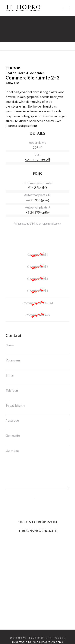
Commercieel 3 (38, 279)
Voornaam (13, 360)
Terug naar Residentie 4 (38, 523)
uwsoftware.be (22, 642)
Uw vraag (12, 450)
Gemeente (13, 435)
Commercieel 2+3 (37, 315)
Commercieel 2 (38, 267)
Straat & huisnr (16, 405)
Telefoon (12, 390)
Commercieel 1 (37, 255)
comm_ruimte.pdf (38, 160)
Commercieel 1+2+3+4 (38, 303)
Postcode (12, 420)
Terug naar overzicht (37, 531)
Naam (10, 345)
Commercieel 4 (38, 291)
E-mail (10, 375)
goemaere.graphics (50, 642)
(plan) (45, 200)
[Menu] (64, 8)
